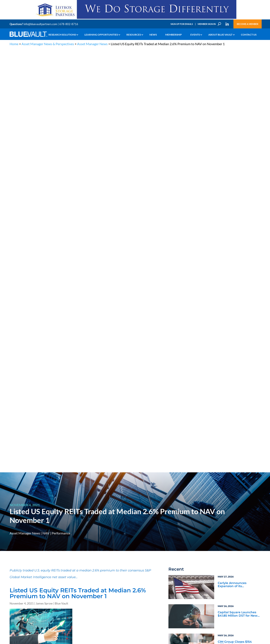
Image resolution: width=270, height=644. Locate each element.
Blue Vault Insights (231, 411)
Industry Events (229, 428)
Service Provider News (191, 401)
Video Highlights (186, 428)
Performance (61, 110)
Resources (134, 35)
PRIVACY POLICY (234, 532)
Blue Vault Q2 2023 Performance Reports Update (234, 328)
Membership (174, 35)
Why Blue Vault (18, 586)
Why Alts (15, 552)
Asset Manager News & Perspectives (48, 44)
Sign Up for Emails (182, 24)
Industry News (185, 411)
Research (15, 567)
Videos (38, 567)
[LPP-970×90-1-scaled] (135, 19)
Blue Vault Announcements (195, 417)
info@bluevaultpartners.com (40, 24)
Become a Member (248, 24)
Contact (14, 591)
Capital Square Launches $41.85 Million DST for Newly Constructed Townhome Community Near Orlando (239, 191)
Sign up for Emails (215, 606)
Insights (82, 552)
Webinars (181, 422)
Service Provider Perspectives (229, 403)
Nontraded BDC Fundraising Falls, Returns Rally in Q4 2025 (238, 250)
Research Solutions (62, 35)
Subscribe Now (190, 478)
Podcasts (224, 422)
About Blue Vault (220, 35)
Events (195, 35)
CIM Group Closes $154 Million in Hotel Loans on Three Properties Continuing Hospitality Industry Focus (236, 220)
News (153, 35)
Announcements (86, 557)
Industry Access (18, 571)
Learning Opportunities (101, 35)
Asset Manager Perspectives (239, 396)
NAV (46, 110)
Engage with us (237, 562)
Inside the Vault (229, 417)
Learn (13, 557)
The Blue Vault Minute (47, 552)
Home (14, 44)
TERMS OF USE (252, 532)
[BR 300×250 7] (238, 484)
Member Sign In (207, 24)
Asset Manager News (92, 44)
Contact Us (249, 35)
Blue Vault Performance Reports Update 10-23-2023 (238, 298)
